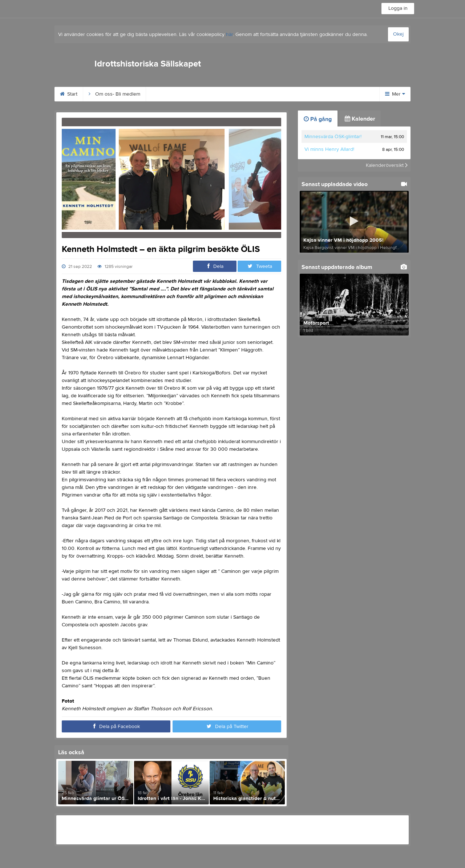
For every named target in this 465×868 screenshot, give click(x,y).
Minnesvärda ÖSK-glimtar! (333, 137)
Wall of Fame (274, 94)
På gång (318, 119)
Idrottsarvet (230, 94)
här (229, 35)
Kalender (360, 119)
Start (69, 94)
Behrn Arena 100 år (177, 94)
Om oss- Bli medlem (114, 94)
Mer (395, 94)
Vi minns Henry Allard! (329, 149)
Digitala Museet (324, 94)
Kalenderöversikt (387, 165)
